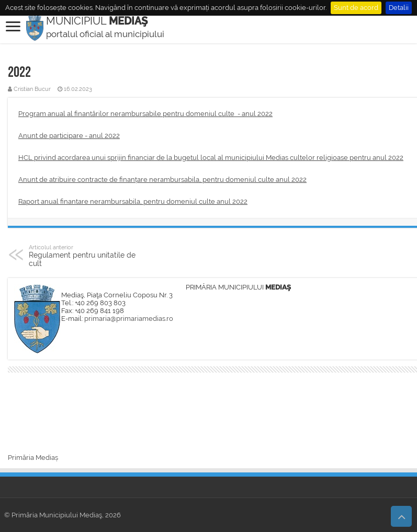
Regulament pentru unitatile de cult (82, 256)
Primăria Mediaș (33, 458)
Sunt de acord (356, 8)
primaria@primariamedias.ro (129, 319)
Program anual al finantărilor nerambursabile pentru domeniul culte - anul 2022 (145, 114)
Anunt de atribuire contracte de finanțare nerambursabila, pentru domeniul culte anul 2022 (162, 180)
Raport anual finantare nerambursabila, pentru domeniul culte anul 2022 (133, 201)
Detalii (399, 8)
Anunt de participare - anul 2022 (69, 136)
